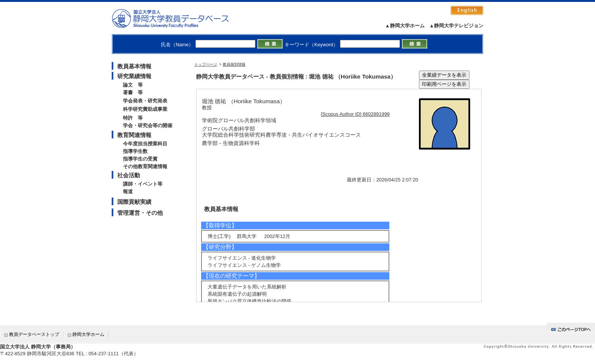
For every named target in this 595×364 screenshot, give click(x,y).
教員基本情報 (134, 66)
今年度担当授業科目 (145, 144)
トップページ (206, 64)
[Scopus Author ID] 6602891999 (355, 114)
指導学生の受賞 (140, 159)
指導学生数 (135, 151)
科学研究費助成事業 (145, 109)
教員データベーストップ (34, 334)
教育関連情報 (134, 135)
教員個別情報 (234, 64)
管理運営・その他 (140, 213)
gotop (571, 328)
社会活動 (129, 175)
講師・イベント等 (143, 184)
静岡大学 (178, 18)
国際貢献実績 (134, 202)
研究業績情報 (134, 76)
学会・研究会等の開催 (148, 125)
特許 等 (133, 118)
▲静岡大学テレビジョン (456, 26)
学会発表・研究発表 (145, 101)
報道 (128, 191)
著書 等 (133, 92)
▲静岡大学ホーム (405, 26)
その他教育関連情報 (145, 166)
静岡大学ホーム (88, 334)
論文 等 (133, 85)
